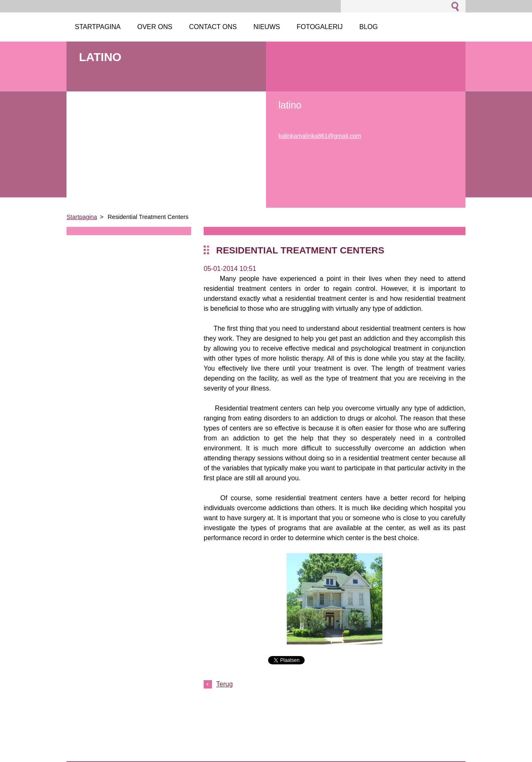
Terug (224, 684)
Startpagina (82, 217)
